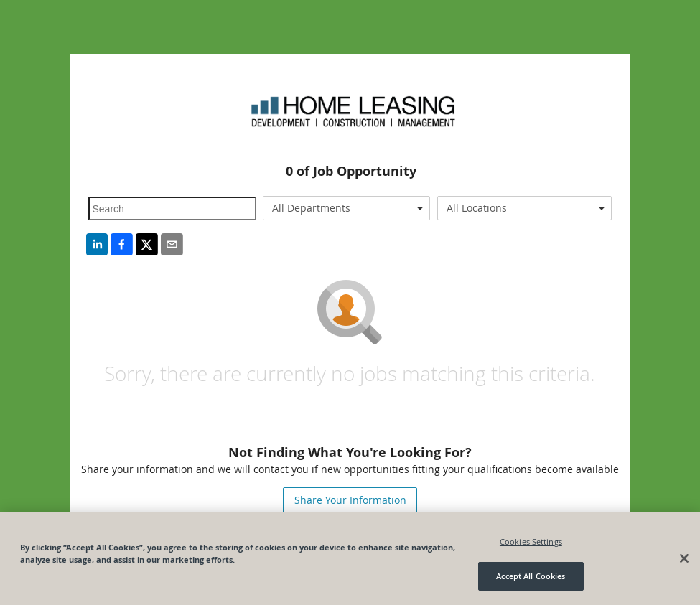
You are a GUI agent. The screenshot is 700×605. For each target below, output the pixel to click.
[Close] (684, 558)
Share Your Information (350, 500)
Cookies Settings (531, 541)
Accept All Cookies (531, 576)
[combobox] (346, 208)
